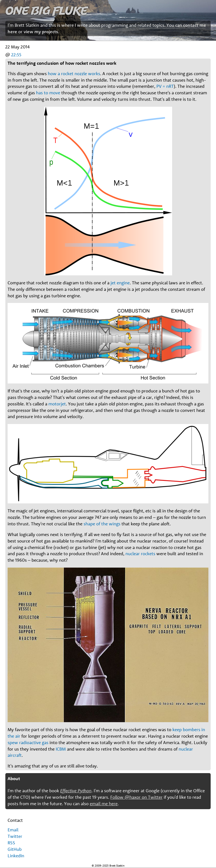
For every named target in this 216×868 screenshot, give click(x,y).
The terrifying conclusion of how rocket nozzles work (62, 63)
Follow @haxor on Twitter (136, 797)
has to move (48, 93)
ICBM (61, 749)
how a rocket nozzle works (74, 73)
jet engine (120, 283)
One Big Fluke (46, 10)
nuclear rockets (140, 554)
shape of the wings (102, 524)
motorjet (57, 404)
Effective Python (76, 791)
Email (13, 830)
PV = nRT (165, 86)
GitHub (15, 849)
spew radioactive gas (28, 742)
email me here (104, 804)
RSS (11, 843)
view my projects (41, 32)
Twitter (15, 836)
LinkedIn (16, 856)
